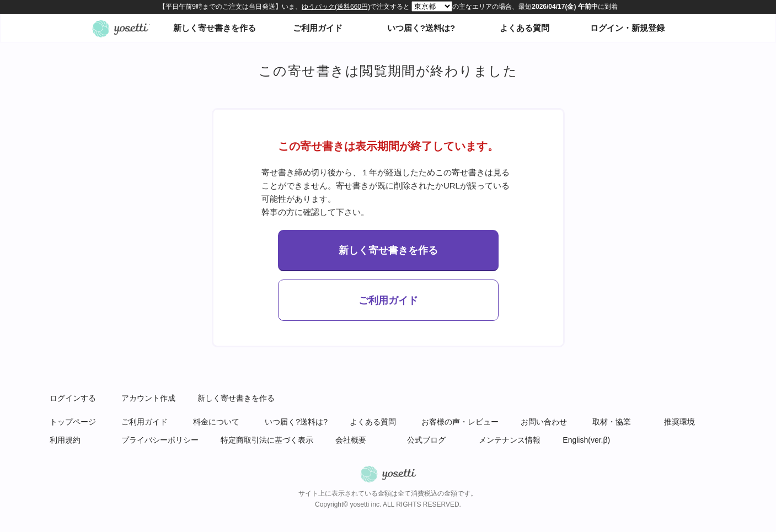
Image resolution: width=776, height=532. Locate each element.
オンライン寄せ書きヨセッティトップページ (120, 28)
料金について (216, 422)
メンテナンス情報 (510, 440)
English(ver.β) (586, 440)
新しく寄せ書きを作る (215, 28)
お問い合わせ (544, 422)
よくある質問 (525, 28)
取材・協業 (612, 422)
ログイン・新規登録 (627, 28)
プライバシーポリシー (160, 440)
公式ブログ (426, 440)
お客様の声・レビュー (460, 422)
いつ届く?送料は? (421, 28)
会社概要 (351, 440)
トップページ (73, 422)
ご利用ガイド (318, 28)
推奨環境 (679, 422)
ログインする (73, 398)
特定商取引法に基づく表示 (267, 440)
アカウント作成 (148, 398)
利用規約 (65, 440)
